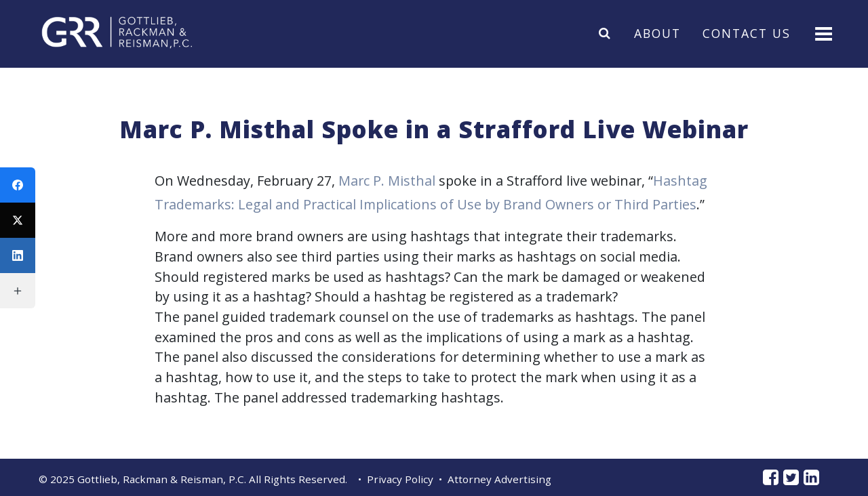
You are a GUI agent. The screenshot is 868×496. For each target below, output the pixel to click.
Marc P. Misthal (387, 181)
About (657, 33)
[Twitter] (18, 220)
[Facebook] (18, 185)
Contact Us (747, 33)
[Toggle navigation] (822, 33)
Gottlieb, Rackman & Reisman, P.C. (162, 479)
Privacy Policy (400, 479)
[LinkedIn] (18, 255)
